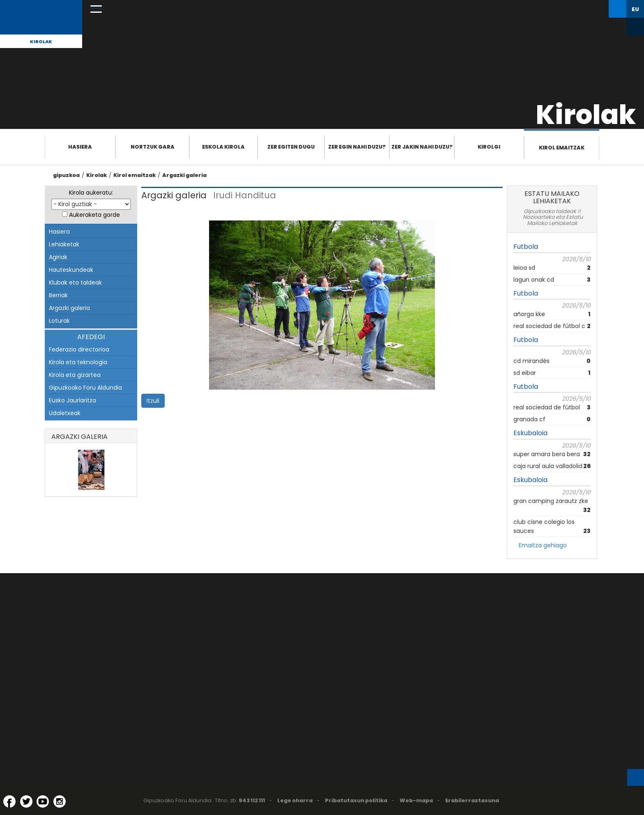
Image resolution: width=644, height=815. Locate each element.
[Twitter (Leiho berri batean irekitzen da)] (26, 801)
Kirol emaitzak (562, 148)
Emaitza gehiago (543, 545)
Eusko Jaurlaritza (72, 400)
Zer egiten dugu (291, 147)
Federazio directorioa (79, 349)
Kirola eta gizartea (75, 375)
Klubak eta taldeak (75, 282)
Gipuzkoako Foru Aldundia (85, 388)
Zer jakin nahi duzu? (422, 147)
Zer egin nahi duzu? (357, 147)
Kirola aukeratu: (91, 193)
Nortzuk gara (153, 147)
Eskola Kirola (223, 147)
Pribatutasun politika (356, 800)
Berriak (58, 295)
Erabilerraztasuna (472, 800)
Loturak (59, 321)
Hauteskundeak (71, 270)
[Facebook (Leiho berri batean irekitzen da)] (9, 801)
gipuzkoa (66, 175)
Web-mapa (416, 800)
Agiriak (58, 257)
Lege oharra (295, 800)
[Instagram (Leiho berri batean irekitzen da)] (60, 801)
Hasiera (80, 147)
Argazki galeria (184, 175)
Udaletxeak (65, 413)
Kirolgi (489, 147)
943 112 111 (252, 800)
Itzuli (153, 401)
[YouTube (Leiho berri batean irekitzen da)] (43, 801)
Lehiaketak (64, 244)
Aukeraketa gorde (94, 215)
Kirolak (41, 41)
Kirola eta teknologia (78, 362)
